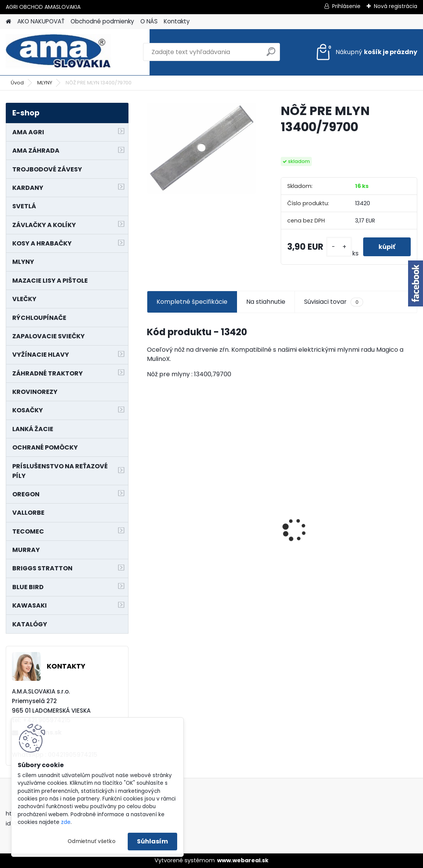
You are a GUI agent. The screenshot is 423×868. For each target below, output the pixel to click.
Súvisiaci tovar (333, 302)
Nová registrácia (396, 6)
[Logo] (58, 52)
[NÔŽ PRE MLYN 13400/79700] (202, 148)
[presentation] (151, 516)
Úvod (17, 83)
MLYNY (45, 83)
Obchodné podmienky (102, 21)
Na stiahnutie (266, 302)
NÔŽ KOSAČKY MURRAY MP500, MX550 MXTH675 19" (189, 481)
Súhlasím (152, 841)
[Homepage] (8, 22)
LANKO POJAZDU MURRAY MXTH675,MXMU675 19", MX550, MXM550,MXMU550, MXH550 (281, 525)
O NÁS (149, 21)
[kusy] (339, 247)
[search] (271, 55)
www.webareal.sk (243, 860)
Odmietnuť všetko (91, 841)
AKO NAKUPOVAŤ (41, 21)
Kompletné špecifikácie (192, 302)
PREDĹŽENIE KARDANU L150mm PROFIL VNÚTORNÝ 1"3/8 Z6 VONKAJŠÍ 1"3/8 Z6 (367, 506)
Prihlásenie (346, 6)
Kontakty (177, 21)
